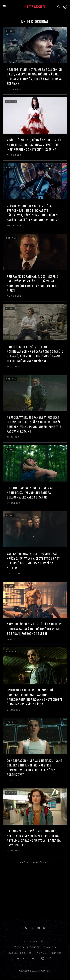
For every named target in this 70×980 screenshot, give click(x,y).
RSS (34, 959)
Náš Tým (41, 953)
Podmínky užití (35, 942)
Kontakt (56, 953)
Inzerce (23, 959)
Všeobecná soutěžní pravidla (35, 947)
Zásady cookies (20, 953)
